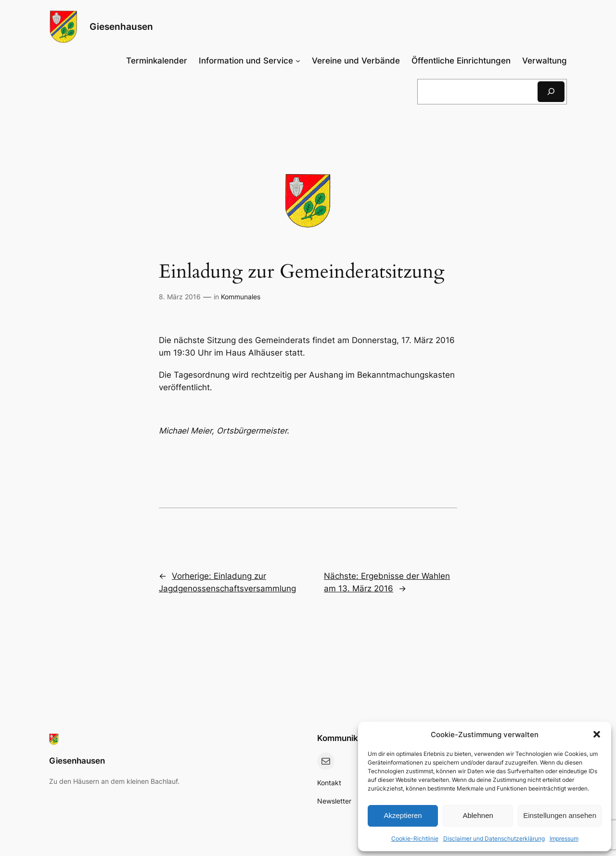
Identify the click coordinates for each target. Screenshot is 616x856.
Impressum (564, 838)
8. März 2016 (180, 297)
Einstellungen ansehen (560, 815)
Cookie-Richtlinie (415, 838)
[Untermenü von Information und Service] (249, 61)
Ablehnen (478, 815)
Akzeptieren (403, 815)
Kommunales (241, 297)
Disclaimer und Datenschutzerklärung (494, 838)
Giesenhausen (121, 26)
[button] (597, 734)
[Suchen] (551, 92)
